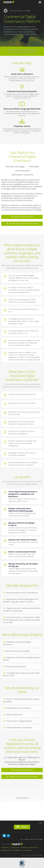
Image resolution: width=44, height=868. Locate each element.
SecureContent (15, 848)
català (35, 839)
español (31, 839)
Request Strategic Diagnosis (22, 217)
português (40, 839)
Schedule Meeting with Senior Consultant (22, 224)
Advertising (25, 848)
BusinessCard (34, 848)
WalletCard (17, 850)
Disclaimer (40, 855)
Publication (5, 848)
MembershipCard (7, 850)
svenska (26, 839)
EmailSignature (27, 850)
